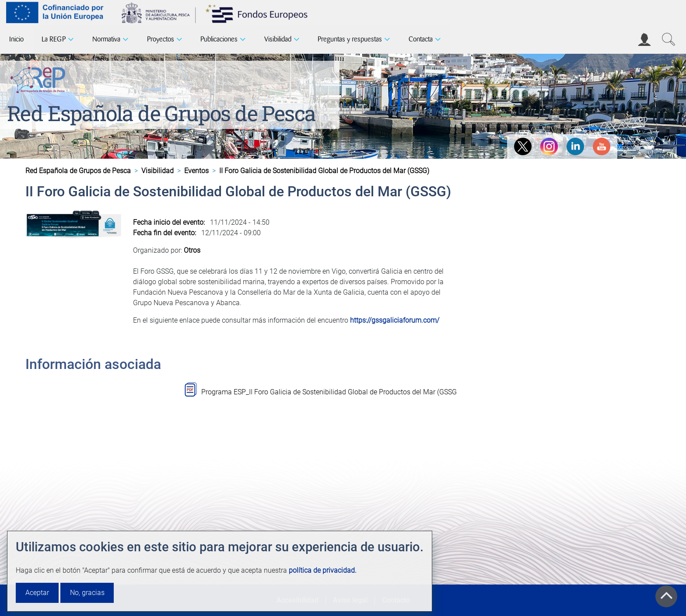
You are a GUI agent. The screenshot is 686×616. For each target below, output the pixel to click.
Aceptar (37, 593)
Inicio (16, 39)
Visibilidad (278, 39)
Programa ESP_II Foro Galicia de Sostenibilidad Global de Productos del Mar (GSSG (329, 392)
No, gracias (87, 593)
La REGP (54, 39)
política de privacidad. (323, 570)
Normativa (106, 39)
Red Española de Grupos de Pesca (161, 113)
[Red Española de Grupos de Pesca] (40, 78)
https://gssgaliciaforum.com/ (395, 320)
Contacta (421, 39)
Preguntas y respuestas (350, 39)
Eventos (196, 171)
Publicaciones (219, 39)
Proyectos (161, 39)
